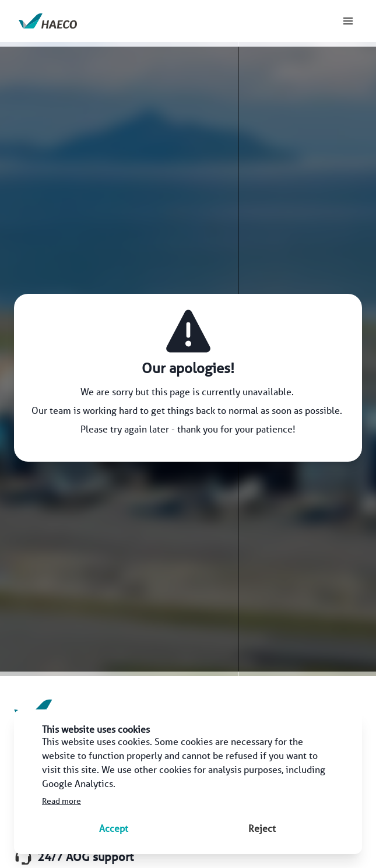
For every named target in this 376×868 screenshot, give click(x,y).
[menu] (348, 21)
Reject (262, 828)
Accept (114, 828)
